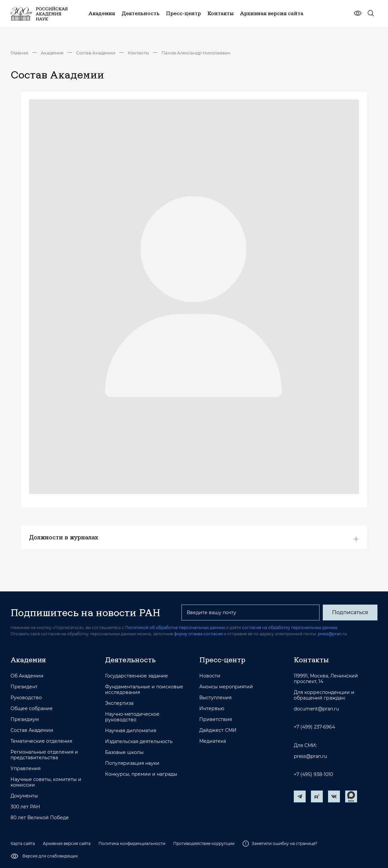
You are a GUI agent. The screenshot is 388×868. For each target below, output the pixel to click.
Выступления (215, 698)
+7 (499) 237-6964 (314, 727)
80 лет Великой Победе (40, 818)
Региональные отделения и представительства (44, 755)
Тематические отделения (41, 741)
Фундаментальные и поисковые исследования (144, 690)
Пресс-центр (222, 660)
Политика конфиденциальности (132, 843)
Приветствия (216, 719)
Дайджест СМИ (218, 730)
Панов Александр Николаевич (196, 53)
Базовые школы (124, 752)
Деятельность (130, 660)
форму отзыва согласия (198, 634)
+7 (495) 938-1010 (313, 775)
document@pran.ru (316, 709)
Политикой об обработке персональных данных (175, 628)
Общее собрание (32, 709)
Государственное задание (137, 676)
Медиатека (213, 741)
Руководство (26, 698)
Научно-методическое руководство (132, 717)
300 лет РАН (25, 807)
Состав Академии (96, 53)
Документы (24, 796)
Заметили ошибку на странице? (280, 844)
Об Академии (27, 676)
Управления (26, 769)
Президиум (25, 719)
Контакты (138, 53)
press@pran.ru (332, 634)
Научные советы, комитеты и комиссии (46, 782)
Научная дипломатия (131, 731)
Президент (24, 687)
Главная (19, 53)
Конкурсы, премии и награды (141, 774)
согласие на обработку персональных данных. (290, 628)
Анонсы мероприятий (226, 687)
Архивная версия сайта (67, 843)
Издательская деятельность (139, 742)
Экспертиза (119, 703)
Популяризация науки (132, 763)
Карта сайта (23, 843)
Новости (210, 676)
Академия (52, 53)
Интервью (212, 709)
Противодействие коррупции (204, 843)
